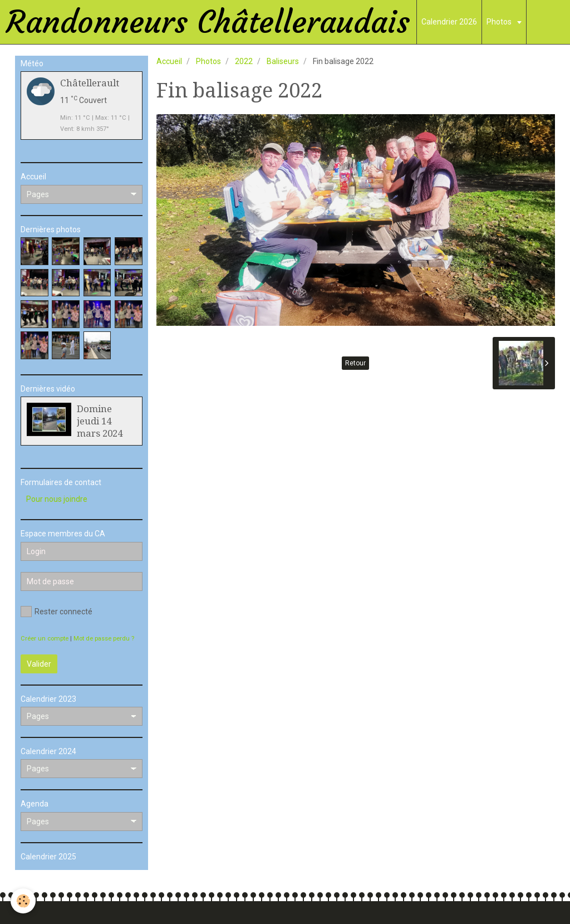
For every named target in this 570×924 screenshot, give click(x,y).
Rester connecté (56, 612)
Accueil (169, 61)
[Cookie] (24, 901)
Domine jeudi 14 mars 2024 (100, 421)
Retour (355, 363)
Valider (39, 664)
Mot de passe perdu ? (104, 639)
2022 (244, 61)
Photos (500, 22)
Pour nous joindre (57, 499)
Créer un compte (45, 639)
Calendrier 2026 (449, 22)
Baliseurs (283, 61)
